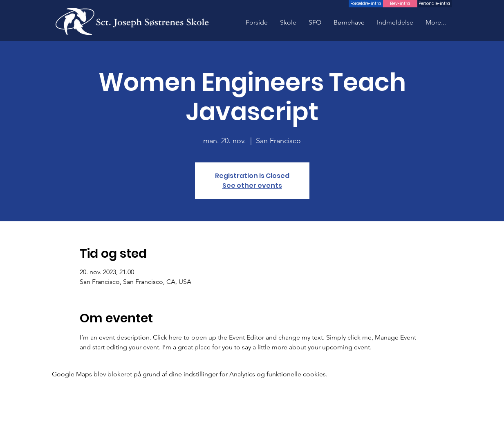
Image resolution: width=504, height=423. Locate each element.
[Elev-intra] (400, 4)
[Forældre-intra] (366, 4)
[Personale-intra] (435, 4)
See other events (252, 186)
